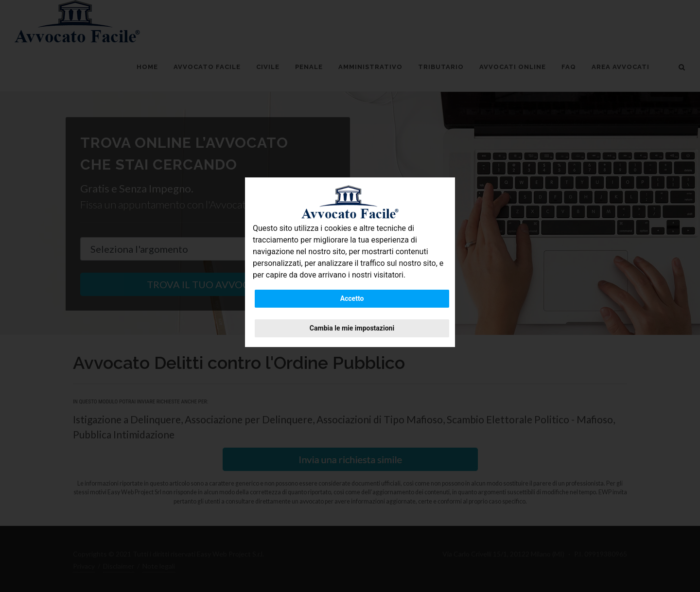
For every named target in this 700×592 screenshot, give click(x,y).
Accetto (352, 298)
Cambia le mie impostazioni (352, 328)
